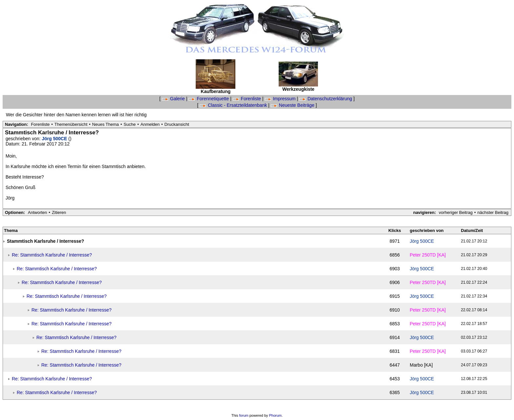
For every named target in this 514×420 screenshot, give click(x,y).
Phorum (276, 415)
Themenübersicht (71, 124)
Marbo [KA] (421, 365)
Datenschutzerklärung (326, 99)
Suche (130, 124)
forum (244, 415)
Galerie (174, 99)
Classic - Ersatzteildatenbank (234, 105)
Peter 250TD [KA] (428, 255)
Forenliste (247, 99)
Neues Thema (105, 124)
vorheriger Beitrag (455, 212)
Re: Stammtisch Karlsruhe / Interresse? (52, 255)
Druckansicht (177, 124)
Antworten (38, 212)
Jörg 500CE (55, 139)
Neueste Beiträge (293, 105)
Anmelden (150, 124)
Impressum (281, 99)
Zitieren (59, 212)
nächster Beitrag (493, 212)
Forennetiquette (209, 99)
